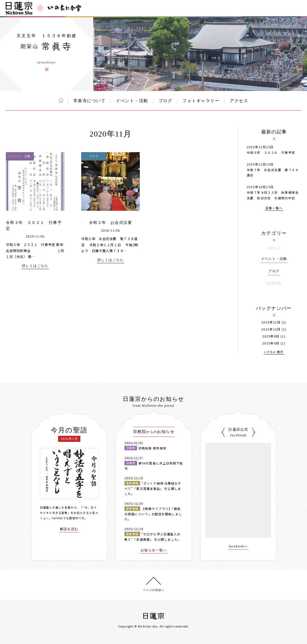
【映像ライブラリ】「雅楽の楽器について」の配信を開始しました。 (153, 514)
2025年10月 (271, 329)
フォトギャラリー (201, 101)
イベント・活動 (132, 101)
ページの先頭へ (154, 590)
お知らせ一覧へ (154, 550)
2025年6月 (271, 343)
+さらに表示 (274, 352)
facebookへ (238, 546)
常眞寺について (90, 101)
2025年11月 (271, 322)
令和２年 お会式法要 (111, 223)
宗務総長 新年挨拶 (152, 448)
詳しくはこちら (35, 266)
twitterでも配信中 (65, 518)
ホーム (61, 100)
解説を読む (69, 529)
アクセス (239, 101)
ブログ (166, 101)
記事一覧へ (274, 208)
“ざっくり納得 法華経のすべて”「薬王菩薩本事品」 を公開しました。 (153, 488)
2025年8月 (271, 336)
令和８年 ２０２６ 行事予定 (271, 152)
